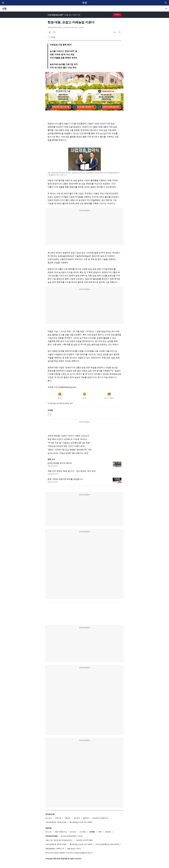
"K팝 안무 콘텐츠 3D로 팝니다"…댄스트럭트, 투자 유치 (72, 471)
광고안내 (77, 818)
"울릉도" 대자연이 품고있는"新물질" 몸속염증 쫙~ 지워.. (70, 450)
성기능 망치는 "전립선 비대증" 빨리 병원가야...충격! (68, 453)
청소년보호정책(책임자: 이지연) (72, 836)
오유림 (53, 37)
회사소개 (48, 818)
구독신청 (58, 818)
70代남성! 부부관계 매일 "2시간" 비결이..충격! (66, 446)
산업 (4, 9)
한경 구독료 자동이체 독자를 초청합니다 (65, 479)
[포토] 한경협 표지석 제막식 (60, 463)
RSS (100, 832)
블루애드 (86, 818)
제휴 (56, 832)
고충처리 (67, 818)
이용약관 (108, 832)
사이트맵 (83, 832)
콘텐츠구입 (63, 832)
